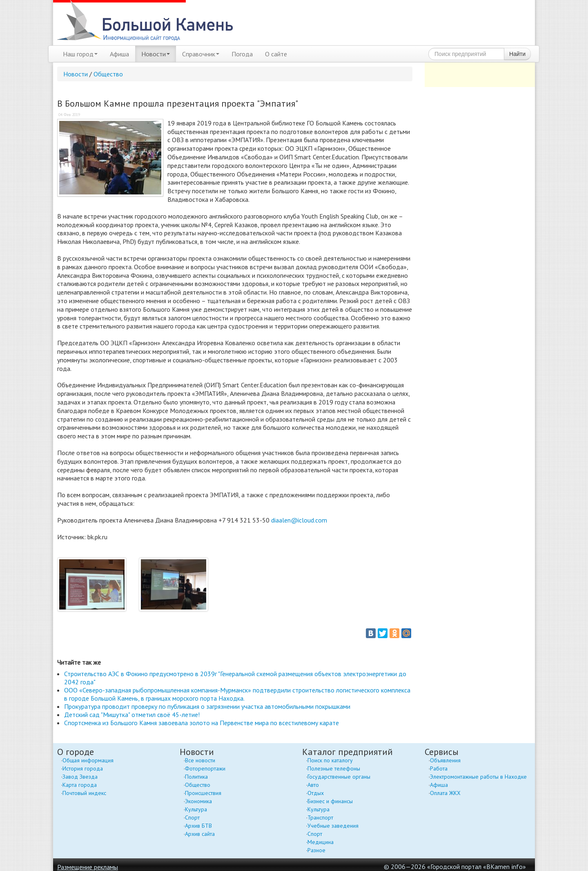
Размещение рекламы (88, 867)
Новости (156, 54)
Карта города (80, 785)
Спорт (192, 817)
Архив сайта (200, 834)
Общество (108, 74)
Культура (196, 809)
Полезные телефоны (334, 768)
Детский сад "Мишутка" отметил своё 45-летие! (132, 715)
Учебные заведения (333, 826)
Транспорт (320, 817)
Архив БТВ (198, 826)
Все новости (200, 760)
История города (83, 768)
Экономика (198, 801)
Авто (313, 785)
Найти (517, 54)
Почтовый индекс (84, 793)
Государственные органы (339, 777)
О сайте (276, 54)
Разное (316, 850)
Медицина (321, 842)
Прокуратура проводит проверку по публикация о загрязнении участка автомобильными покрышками (207, 706)
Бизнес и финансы (330, 801)
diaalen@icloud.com (300, 520)
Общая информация (88, 760)
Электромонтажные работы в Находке (478, 777)
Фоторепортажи (205, 768)
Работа (439, 768)
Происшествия (203, 793)
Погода (242, 54)
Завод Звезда (80, 777)
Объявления (445, 760)
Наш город (80, 54)
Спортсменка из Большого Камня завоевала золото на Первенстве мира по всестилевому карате (202, 723)
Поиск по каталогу (330, 760)
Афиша (119, 54)
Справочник (201, 54)
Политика (196, 777)
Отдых (316, 793)
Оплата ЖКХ (445, 793)
